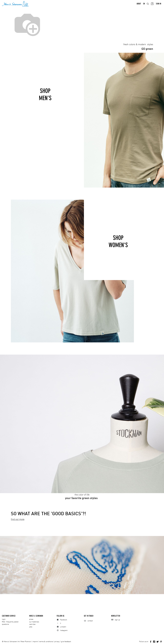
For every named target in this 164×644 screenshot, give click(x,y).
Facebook (64, 620)
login (4, 619)
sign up (117, 620)
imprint (35, 642)
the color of (82, 495)
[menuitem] (139, 4)
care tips (32, 624)
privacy (57, 642)
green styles (85, 499)
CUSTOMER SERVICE (9, 616)
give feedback (66, 642)
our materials (34, 622)
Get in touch (89, 616)
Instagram (64, 630)
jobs (31, 627)
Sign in (158, 4)
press (31, 619)
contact (90, 621)
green (147, 49)
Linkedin (63, 627)
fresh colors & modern (135, 45)
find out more (18, 520)
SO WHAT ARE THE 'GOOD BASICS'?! (48, 514)
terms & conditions (46, 642)
